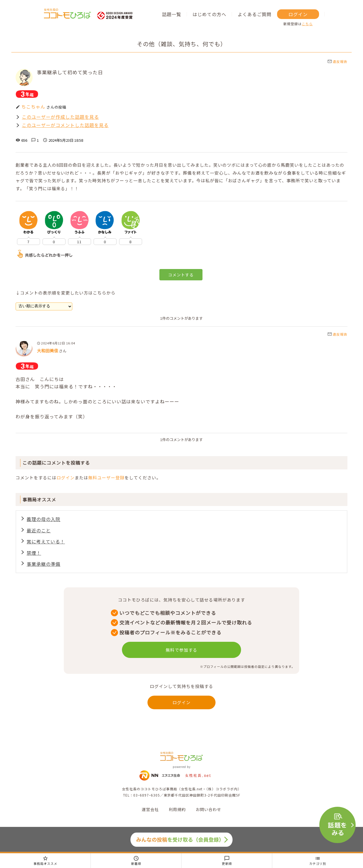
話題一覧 (172, 14)
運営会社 (150, 809)
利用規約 (177, 809)
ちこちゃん (33, 107)
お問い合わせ (208, 809)
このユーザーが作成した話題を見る (60, 117)
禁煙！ (34, 553)
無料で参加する (181, 650)
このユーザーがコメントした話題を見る (65, 125)
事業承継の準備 (44, 564)
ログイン (298, 14)
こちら (307, 24)
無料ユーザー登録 (106, 478)
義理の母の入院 (44, 519)
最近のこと (39, 530)
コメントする (181, 275)
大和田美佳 (48, 351)
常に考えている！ (46, 541)
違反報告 (337, 61)
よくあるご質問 (255, 14)
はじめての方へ (209, 14)
